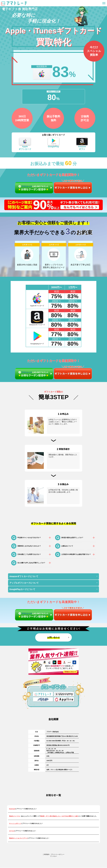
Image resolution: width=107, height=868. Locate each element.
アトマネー (54, 857)
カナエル (12, 831)
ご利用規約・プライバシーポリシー (53, 855)
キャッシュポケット (15, 824)
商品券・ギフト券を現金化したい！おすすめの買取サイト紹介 (59, 816)
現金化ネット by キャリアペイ (18, 838)
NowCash (12, 809)
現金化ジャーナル (15, 816)
